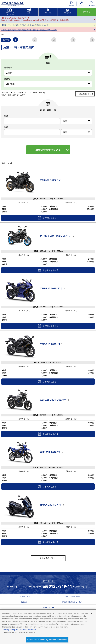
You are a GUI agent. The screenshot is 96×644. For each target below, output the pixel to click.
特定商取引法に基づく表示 (72, 602)
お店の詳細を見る (84, 94)
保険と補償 (67, 11)
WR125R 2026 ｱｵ (50, 452)
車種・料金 (48, 11)
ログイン (81, 4)
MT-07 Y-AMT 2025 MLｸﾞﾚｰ (56, 236)
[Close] (92, 614)
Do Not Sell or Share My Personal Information (47, 640)
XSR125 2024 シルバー (53, 400)
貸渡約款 (24, 602)
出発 (6, 116)
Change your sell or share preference (19, 632)
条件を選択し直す (47, 558)
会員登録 (72, 4)
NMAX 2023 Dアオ (51, 505)
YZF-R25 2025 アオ (51, 289)
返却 (6, 127)
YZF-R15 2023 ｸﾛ (50, 344)
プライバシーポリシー (72, 596)
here (33, 621)
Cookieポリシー (48, 608)
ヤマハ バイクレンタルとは (10, 12)
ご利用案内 (91, 4)
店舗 (29, 11)
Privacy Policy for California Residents (20, 630)
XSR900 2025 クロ (51, 180)
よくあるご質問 (24, 596)
